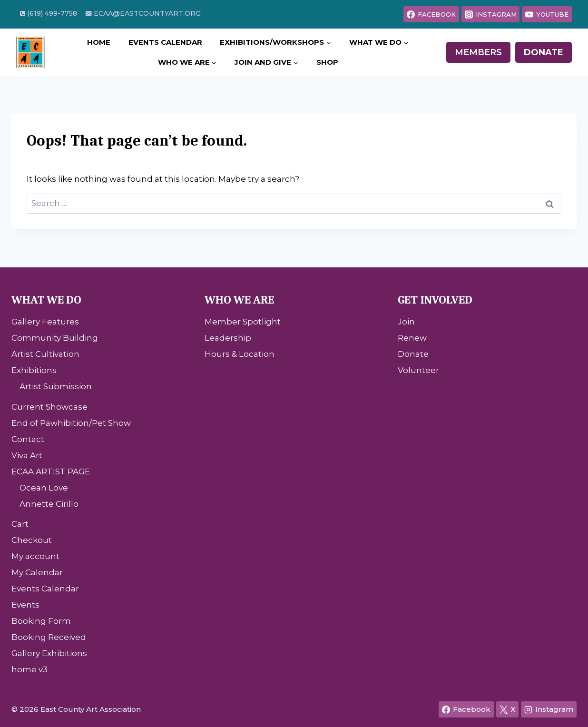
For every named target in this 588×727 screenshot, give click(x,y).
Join (406, 322)
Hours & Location (240, 354)
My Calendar (37, 572)
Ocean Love (44, 488)
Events (25, 605)
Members (478, 52)
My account (35, 556)
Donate (544, 52)
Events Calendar (165, 42)
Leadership (228, 338)
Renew (412, 338)
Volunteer (418, 370)
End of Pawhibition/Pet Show (71, 423)
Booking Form (41, 621)
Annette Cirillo (49, 504)
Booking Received (49, 637)
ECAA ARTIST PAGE (51, 472)
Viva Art (27, 455)
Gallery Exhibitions (49, 653)
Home (99, 42)
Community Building (55, 338)
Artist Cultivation (45, 354)
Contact (28, 439)
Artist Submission (56, 386)
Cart (20, 524)
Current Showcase (49, 407)
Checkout (32, 540)
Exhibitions (34, 370)
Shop (327, 62)
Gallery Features (45, 322)
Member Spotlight (243, 322)
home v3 (29, 669)
